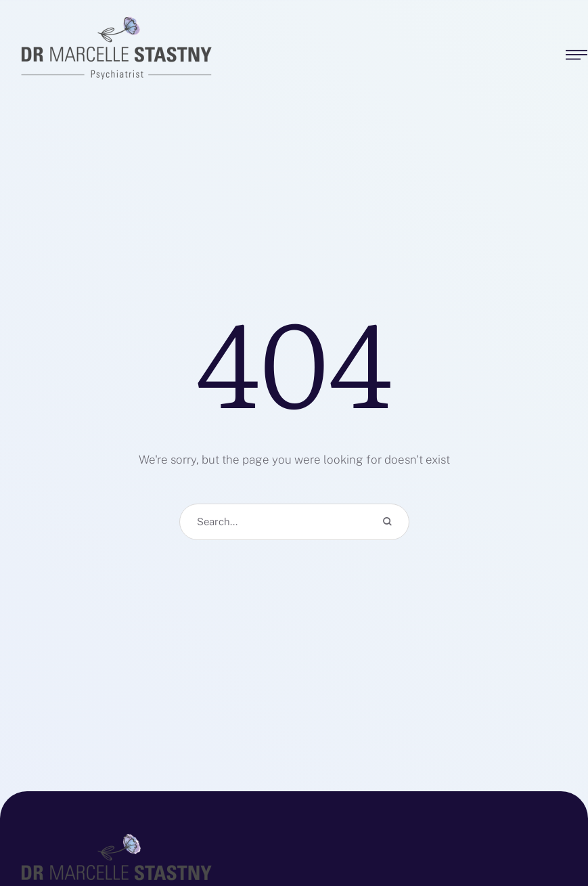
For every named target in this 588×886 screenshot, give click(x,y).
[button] (551, 825)
